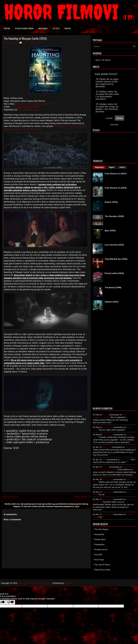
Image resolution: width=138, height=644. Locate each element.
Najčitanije (99, 167)
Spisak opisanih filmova (24, 28)
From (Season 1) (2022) (116, 174)
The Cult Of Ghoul (102, 565)
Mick (104, 460)
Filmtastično (99, 544)
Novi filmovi (43, 28)
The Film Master (101, 529)
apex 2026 (130, 447)
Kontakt (68, 28)
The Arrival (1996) (113, 287)
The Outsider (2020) (114, 216)
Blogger (68, 583)
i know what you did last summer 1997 (113, 468)
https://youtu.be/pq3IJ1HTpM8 (25, 107)
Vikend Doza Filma (102, 570)
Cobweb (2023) (111, 302)
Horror (25, 43)
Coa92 (105, 415)
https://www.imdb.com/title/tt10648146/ (34, 104)
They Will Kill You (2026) (116, 259)
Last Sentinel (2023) (114, 245)
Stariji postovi (82, 496)
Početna (7, 28)
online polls (114, 125)
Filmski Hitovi (100, 539)
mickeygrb (107, 447)
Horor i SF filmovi (103, 60)
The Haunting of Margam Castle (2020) (25, 38)
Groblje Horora (101, 549)
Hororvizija (99, 560)
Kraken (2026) (111, 202)
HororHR (98, 555)
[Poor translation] (10, 602)
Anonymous (108, 427)
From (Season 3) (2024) (116, 188)
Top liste (56, 28)
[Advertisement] (46, 470)
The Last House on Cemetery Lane (24, 129)
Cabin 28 (58, 126)
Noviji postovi (11, 496)
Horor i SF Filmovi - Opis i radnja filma (35, 583)
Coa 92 (105, 467)
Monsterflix (99, 534)
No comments (36, 43)
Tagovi (112, 167)
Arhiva (122, 167)
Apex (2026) (110, 230)
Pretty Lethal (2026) (114, 273)
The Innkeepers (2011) (29, 110)
